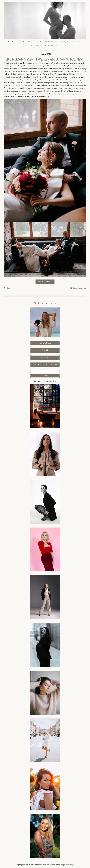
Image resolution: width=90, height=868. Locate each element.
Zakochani (24, 42)
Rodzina (77, 42)
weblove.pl (70, 865)
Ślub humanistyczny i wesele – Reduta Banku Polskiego (45, 59)
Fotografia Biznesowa (45, 365)
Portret (35, 46)
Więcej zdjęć (46, 282)
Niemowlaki (52, 42)
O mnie (45, 350)
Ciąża (65, 42)
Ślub (11, 42)
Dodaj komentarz (79, 288)
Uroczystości (52, 46)
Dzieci (37, 42)
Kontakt (45, 358)
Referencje (45, 343)
